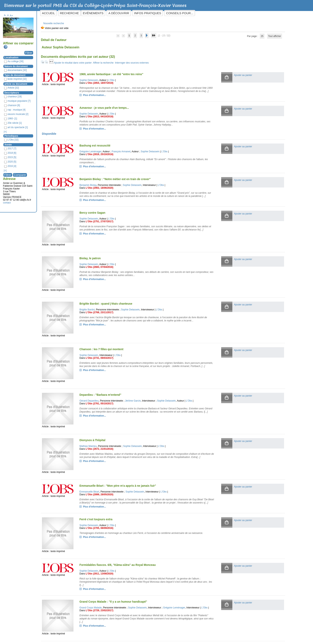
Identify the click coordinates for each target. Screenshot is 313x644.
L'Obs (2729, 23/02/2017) (124, 579)
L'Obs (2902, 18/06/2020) (124, 192)
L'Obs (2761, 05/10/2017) (124, 388)
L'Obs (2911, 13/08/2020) (124, 539)
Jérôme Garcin (157, 382)
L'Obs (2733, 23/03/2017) (124, 616)
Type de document (47, 73)
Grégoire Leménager (115, 156)
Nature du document (48, 64)
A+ (44, 13)
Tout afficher (256, 34)
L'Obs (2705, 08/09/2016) (124, 500)
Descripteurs (44, 91)
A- (37, 13)
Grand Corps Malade (115, 573)
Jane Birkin (110, 613)
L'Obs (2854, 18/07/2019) (124, 81)
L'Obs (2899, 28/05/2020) (124, 464)
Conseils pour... (212, 13)
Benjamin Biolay (112, 189)
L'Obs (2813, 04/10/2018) (124, 118)
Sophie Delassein (113, 78)
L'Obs (136, 78)
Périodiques (44, 134)
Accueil (81, 13)
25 (244, 34)
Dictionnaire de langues (252, 640)
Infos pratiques (180, 13)
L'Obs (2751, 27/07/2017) (124, 229)
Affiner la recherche (136, 61)
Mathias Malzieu (112, 422)
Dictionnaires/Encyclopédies (221, 640)
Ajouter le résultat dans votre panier (105, 61)
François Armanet (146, 156)
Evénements (125, 13)
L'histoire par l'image (193, 640)
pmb (270, 640)
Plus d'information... (119, 96)
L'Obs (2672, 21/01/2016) (124, 425)
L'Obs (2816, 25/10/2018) (124, 159)
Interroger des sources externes (164, 61)
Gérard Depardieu (113, 382)
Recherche (102, 13)
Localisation (44, 56)
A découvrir (151, 13)
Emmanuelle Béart (114, 461)
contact (39, 201)
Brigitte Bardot (111, 304)
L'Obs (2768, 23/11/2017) (124, 307)
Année (40, 143)
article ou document (48, 82)
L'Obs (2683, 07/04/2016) (124, 268)
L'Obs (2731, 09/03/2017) (124, 346)
